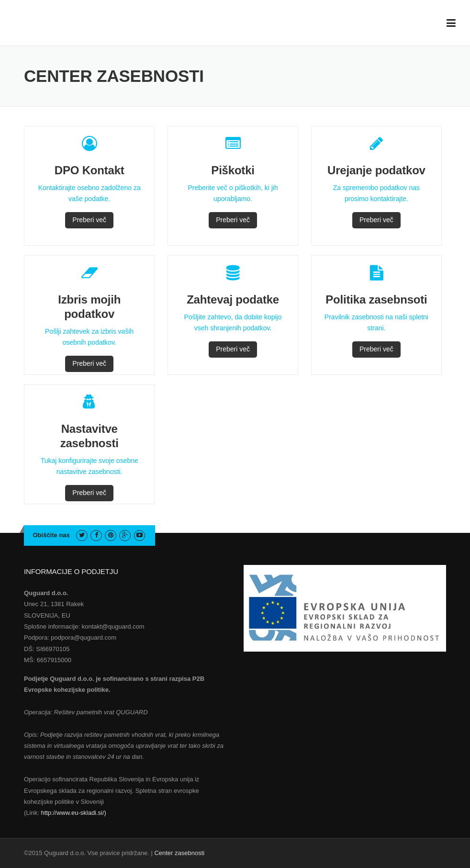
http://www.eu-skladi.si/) (73, 813)
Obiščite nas (51, 535)
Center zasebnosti (179, 853)
